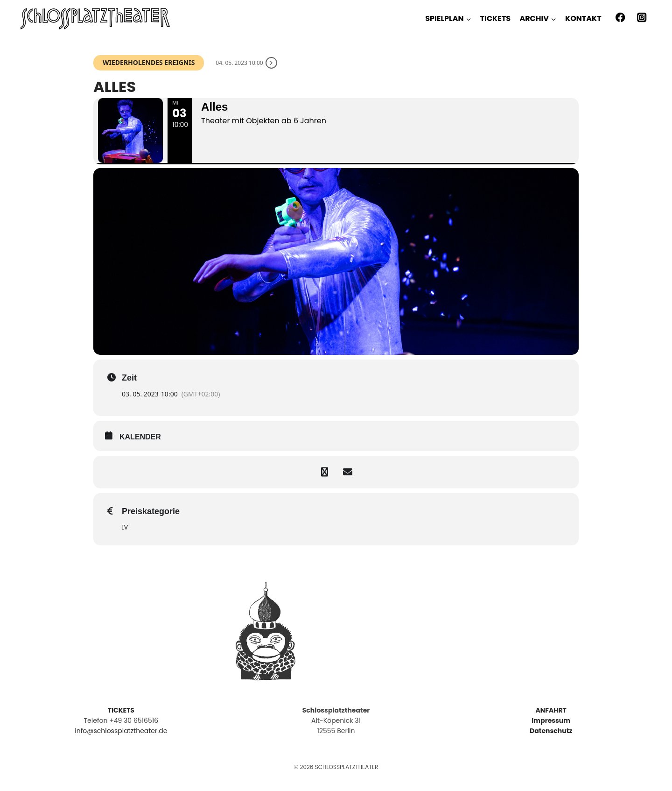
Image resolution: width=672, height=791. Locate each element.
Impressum (551, 720)
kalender (140, 437)
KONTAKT (583, 18)
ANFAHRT (551, 710)
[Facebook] (620, 18)
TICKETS (495, 18)
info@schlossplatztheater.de (121, 731)
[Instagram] (642, 18)
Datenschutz (551, 731)
